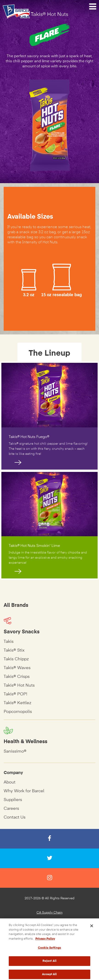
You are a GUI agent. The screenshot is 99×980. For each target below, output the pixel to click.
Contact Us (15, 817)
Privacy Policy (50, 921)
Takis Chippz (16, 659)
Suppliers (13, 800)
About (10, 782)
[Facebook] (49, 839)
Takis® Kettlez (17, 703)
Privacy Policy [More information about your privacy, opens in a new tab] (45, 944)
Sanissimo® (15, 751)
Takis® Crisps (17, 677)
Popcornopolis (18, 712)
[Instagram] (49, 878)
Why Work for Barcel (24, 791)
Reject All (49, 966)
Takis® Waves (17, 668)
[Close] (92, 931)
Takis (9, 642)
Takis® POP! (15, 694)
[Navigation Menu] (93, 7)
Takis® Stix (14, 650)
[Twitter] (49, 858)
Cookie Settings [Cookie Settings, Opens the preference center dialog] (49, 953)
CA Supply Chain (49, 913)
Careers (11, 809)
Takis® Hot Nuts (19, 685)
